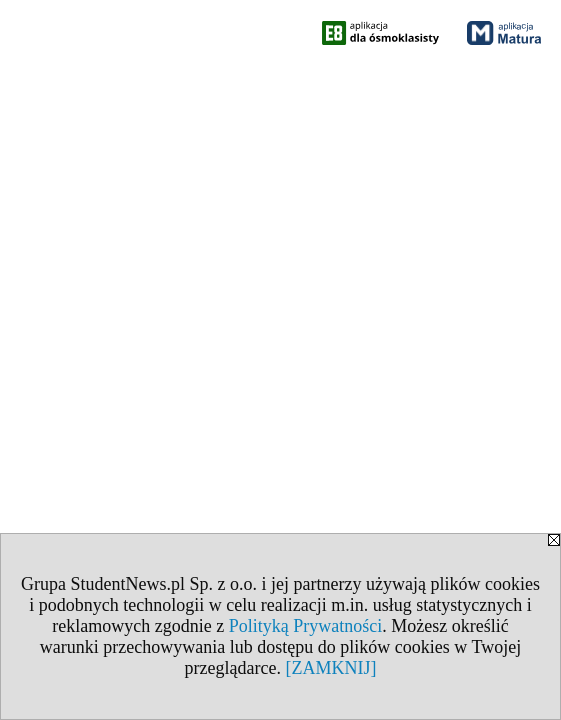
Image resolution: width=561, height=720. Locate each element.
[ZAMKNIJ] (330, 668)
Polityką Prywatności (306, 626)
